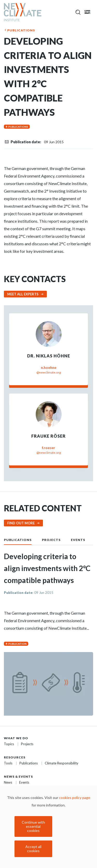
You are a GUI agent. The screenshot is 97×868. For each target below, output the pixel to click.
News (8, 782)
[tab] (23, 540)
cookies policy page (75, 798)
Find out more (21, 523)
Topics (9, 744)
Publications (21, 30)
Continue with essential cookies (33, 826)
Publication (17, 644)
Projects (51, 540)
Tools (8, 763)
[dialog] (48, 827)
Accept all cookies (33, 849)
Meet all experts (23, 294)
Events (78, 540)
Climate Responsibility (62, 763)
